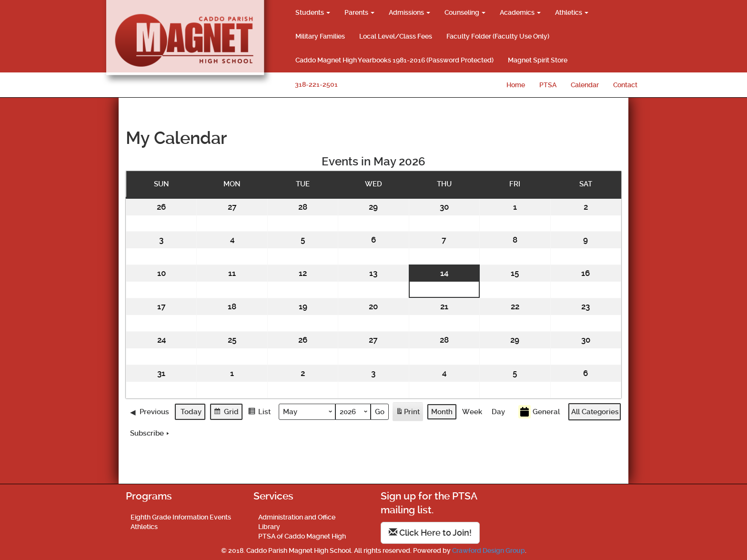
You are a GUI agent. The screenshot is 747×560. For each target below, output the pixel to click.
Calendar (585, 85)
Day (498, 411)
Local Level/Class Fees (396, 36)
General (539, 412)
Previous (150, 411)
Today (191, 411)
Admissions (409, 12)
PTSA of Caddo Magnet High (302, 536)
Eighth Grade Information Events (181, 517)
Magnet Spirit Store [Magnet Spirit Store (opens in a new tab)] (538, 60)
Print (408, 413)
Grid (226, 412)
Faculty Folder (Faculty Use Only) (498, 36)
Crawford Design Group (489, 550)
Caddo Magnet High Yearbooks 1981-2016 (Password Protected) (394, 60)
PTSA (548, 85)
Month (442, 411)
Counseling (465, 12)
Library (269, 527)
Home (516, 85)
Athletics (572, 12)
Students (313, 12)
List (259, 412)
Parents (359, 12)
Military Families (320, 36)
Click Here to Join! (430, 533)
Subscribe (151, 433)
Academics (520, 12)
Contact (625, 85)
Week (472, 411)
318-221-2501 (316, 84)
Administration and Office (297, 517)
